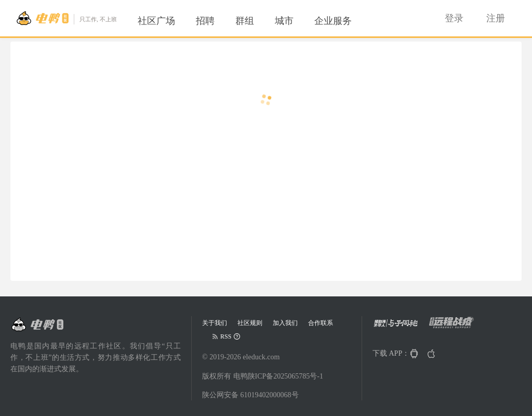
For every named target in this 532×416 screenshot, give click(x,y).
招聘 (205, 21)
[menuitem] (156, 21)
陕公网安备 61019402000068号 (250, 395)
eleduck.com (261, 357)
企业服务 (333, 21)
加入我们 (285, 323)
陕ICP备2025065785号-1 (285, 376)
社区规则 (250, 323)
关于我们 (215, 323)
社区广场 (156, 21)
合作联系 (321, 323)
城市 (284, 21)
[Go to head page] (66, 18)
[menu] (257, 21)
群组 (245, 21)
